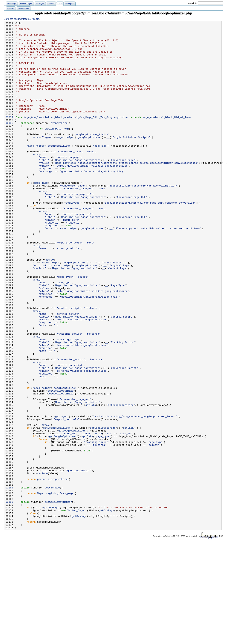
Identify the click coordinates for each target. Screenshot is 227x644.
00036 (9, 143)
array (36, 160)
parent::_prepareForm (52, 571)
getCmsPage (52, 581)
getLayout (72, 239)
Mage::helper (66, 160)
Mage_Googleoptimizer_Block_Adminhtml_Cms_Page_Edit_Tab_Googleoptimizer (76, 137)
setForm (43, 564)
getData (91, 482)
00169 (9, 598)
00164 (9, 581)
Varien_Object (77, 608)
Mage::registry (48, 588)
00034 (9, 137)
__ (108, 160)
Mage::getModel (66, 191)
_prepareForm (58, 143)
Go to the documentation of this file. (22, 19)
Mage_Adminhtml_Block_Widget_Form (167, 137)
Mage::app (100, 171)
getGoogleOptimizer (61, 465)
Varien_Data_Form (57, 150)
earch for (193, 3)
